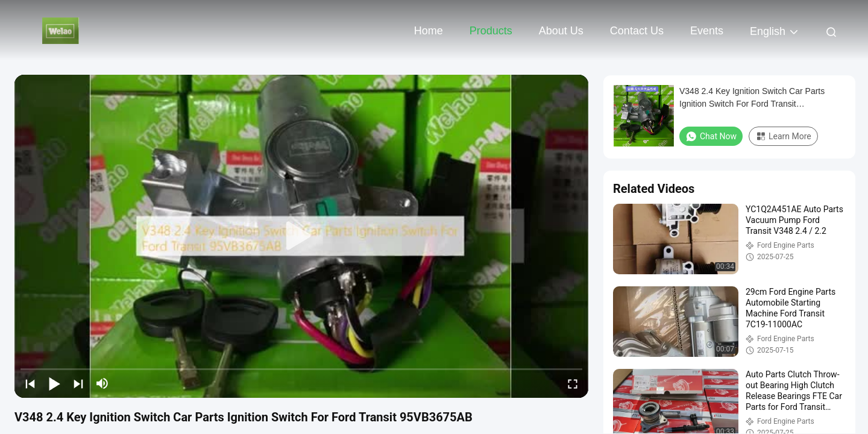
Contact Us (637, 31)
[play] (301, 236)
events (707, 31)
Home (429, 31)
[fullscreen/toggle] (573, 383)
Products (491, 31)
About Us (561, 31)
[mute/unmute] (102, 383)
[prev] (30, 383)
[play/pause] (54, 383)
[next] (78, 383)
